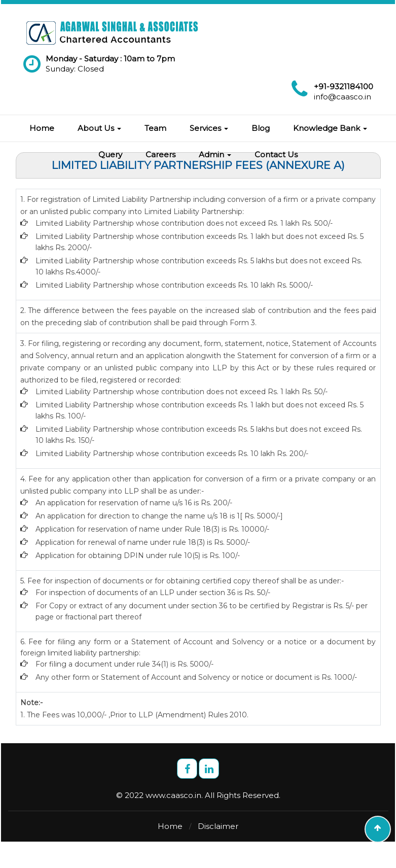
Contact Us (276, 154)
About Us (99, 128)
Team (155, 128)
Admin (215, 154)
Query (110, 154)
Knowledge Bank (330, 128)
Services (209, 128)
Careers (160, 154)
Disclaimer (218, 826)
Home (42, 128)
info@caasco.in (343, 97)
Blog (261, 128)
